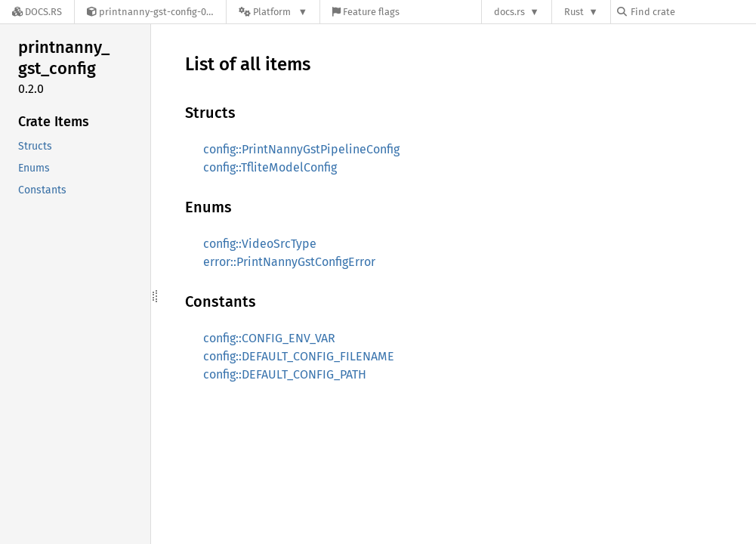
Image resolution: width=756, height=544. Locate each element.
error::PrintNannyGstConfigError (289, 262)
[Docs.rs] (37, 12)
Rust (574, 12)
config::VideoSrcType (260, 244)
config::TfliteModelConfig (270, 167)
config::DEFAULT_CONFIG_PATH (285, 374)
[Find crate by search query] (693, 12)
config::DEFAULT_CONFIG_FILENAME (299, 356)
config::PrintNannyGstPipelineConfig (301, 149)
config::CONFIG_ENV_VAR (269, 338)
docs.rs (509, 12)
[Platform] (273, 12)
